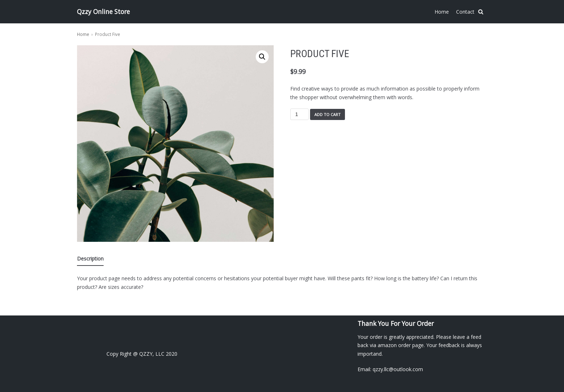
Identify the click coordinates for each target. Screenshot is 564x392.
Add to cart (328, 114)
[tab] (90, 259)
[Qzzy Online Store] (103, 12)
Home (442, 12)
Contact (465, 12)
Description (90, 259)
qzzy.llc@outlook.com (398, 369)
